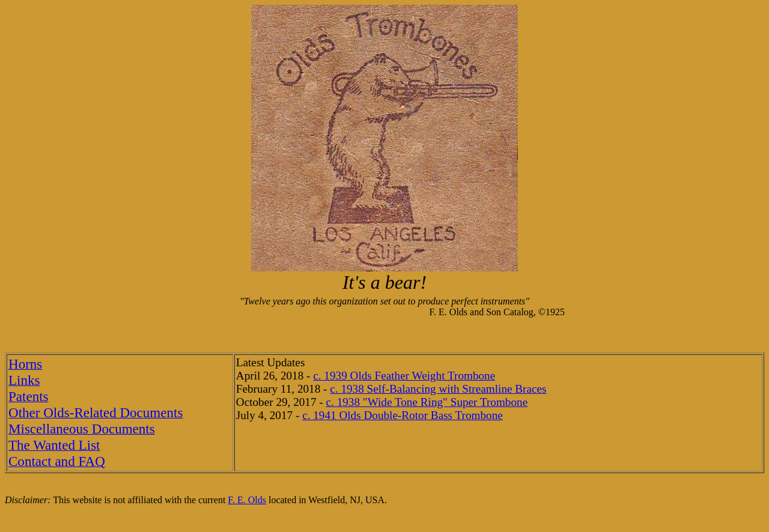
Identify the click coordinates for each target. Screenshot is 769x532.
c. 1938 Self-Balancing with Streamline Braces (438, 389)
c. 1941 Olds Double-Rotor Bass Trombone (403, 415)
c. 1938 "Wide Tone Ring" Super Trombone (427, 402)
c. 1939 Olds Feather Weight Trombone (404, 376)
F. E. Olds (247, 500)
